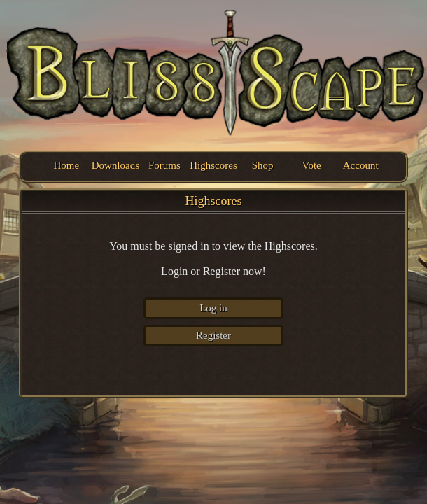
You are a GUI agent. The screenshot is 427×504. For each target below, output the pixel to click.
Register (213, 335)
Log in (213, 308)
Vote (312, 165)
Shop (263, 165)
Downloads (115, 165)
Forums (164, 165)
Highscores (213, 165)
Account (361, 165)
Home (66, 165)
